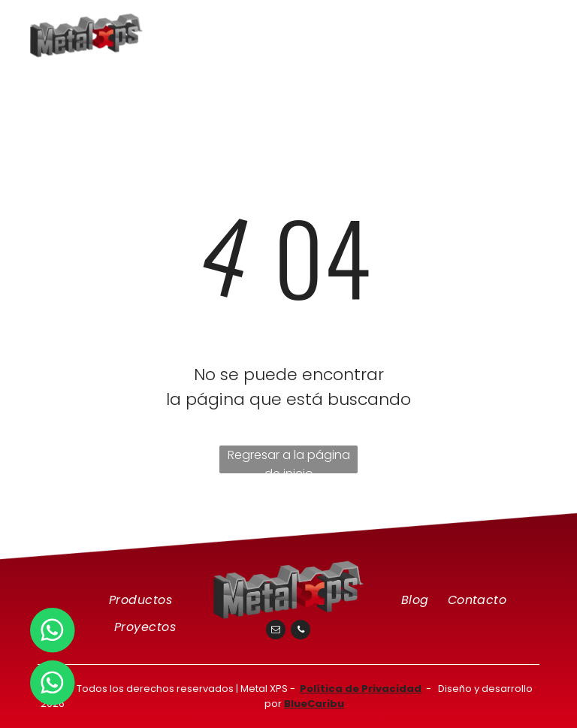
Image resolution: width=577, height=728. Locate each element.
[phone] (301, 631)
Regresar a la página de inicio (289, 460)
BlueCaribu (314, 704)
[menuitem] (142, 600)
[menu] (544, 31)
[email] (276, 631)
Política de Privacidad (361, 689)
